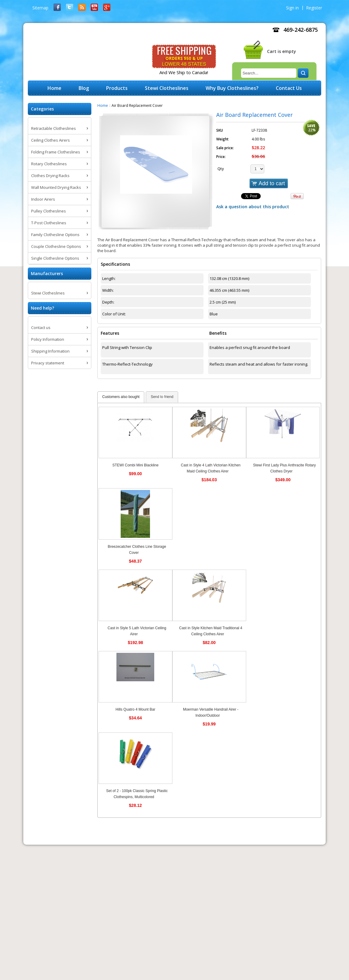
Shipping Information (50, 351)
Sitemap (40, 8)
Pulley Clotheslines (49, 211)
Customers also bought (121, 397)
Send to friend (162, 397)
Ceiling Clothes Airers (51, 140)
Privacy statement (48, 363)
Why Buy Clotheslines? (232, 88)
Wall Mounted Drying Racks (56, 187)
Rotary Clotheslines (49, 164)
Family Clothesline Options (55, 235)
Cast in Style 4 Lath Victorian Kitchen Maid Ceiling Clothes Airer (211, 468)
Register (314, 8)
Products (117, 88)
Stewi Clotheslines (48, 293)
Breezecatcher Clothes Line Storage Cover (137, 550)
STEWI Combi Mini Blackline (135, 465)
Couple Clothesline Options (56, 246)
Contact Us (289, 88)
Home (103, 105)
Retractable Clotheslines (54, 128)
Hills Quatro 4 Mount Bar (135, 709)
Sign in (292, 8)
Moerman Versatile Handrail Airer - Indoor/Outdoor (211, 712)
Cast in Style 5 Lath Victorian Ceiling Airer (137, 631)
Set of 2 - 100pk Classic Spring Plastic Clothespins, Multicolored (137, 794)
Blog (84, 88)
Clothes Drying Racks (50, 176)
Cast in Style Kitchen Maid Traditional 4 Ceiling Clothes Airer (211, 631)
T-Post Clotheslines (49, 223)
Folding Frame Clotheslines (56, 152)
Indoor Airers (43, 199)
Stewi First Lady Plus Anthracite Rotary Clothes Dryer (284, 468)
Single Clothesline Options (55, 258)
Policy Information (48, 339)
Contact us (41, 327)
